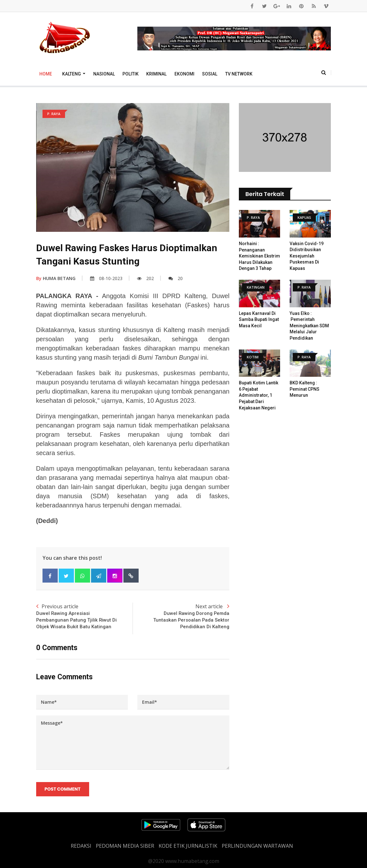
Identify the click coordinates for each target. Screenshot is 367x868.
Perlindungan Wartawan (257, 846)
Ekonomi (184, 74)
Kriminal (156, 74)
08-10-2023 (106, 278)
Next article (181, 617)
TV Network (239, 74)
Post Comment (63, 789)
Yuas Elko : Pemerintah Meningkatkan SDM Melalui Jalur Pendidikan (309, 326)
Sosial (210, 74)
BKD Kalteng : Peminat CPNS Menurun (305, 389)
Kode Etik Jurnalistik (188, 846)
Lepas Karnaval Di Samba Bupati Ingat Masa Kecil (259, 320)
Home (46, 74)
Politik (131, 74)
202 (145, 278)
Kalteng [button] (72, 74)
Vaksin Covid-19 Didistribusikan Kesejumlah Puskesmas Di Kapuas (307, 256)
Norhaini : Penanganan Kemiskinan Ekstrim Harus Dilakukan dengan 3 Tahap (259, 256)
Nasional (104, 74)
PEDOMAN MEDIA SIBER (125, 846)
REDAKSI (81, 846)
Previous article (85, 617)
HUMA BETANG (56, 278)
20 (176, 278)
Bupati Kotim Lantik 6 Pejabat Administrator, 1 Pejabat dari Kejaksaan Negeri (259, 395)
